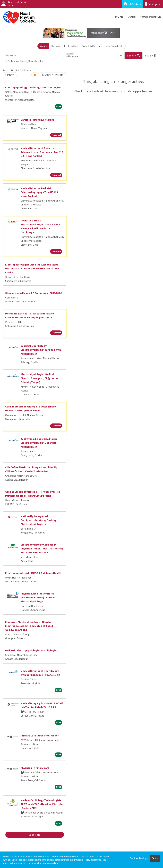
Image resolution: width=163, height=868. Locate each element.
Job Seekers (132, 4)
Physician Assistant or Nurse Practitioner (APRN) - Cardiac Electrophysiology (38, 597)
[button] (151, 55)
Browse (56, 46)
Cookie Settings (139, 858)
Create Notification (53, 75)
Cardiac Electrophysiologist (37, 120)
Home (119, 17)
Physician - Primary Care (35, 768)
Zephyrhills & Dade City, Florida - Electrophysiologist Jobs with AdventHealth (40, 443)
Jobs (132, 17)
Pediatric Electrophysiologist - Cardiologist (31, 650)
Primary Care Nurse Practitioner (40, 735)
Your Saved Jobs (115, 46)
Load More (35, 835)
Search (43, 46)
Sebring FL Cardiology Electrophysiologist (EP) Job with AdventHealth (41, 350)
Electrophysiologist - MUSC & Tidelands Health (33, 573)
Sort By (9, 75)
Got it (155, 858)
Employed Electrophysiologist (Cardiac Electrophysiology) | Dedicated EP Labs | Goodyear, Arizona (29, 626)
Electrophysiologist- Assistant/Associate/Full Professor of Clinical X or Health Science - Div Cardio (32, 268)
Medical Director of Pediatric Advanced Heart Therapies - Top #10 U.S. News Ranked (42, 152)
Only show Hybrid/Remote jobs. (26, 61)
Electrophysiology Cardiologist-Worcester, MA (33, 87)
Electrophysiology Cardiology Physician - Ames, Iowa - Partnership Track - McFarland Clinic (42, 548)
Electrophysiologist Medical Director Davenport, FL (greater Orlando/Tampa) (39, 378)
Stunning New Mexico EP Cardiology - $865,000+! (34, 293)
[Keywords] (34, 55)
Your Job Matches (92, 46)
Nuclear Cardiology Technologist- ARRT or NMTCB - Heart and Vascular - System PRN (42, 804)
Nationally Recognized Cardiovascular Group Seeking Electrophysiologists (39, 520)
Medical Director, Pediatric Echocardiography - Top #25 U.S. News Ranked (40, 192)
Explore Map (71, 46)
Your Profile (151, 17)
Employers (152, 4)
